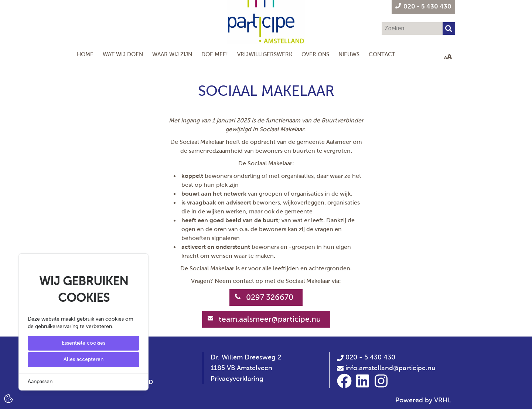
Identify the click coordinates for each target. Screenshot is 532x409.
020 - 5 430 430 (366, 357)
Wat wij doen (123, 54)
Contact (382, 54)
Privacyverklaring (237, 379)
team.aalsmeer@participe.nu (270, 319)
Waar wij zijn (172, 54)
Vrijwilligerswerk (265, 54)
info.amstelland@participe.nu (391, 368)
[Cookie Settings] (8, 398)
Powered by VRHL (423, 400)
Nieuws (349, 54)
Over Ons (315, 54)
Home (85, 54)
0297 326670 (270, 297)
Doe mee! (215, 54)
